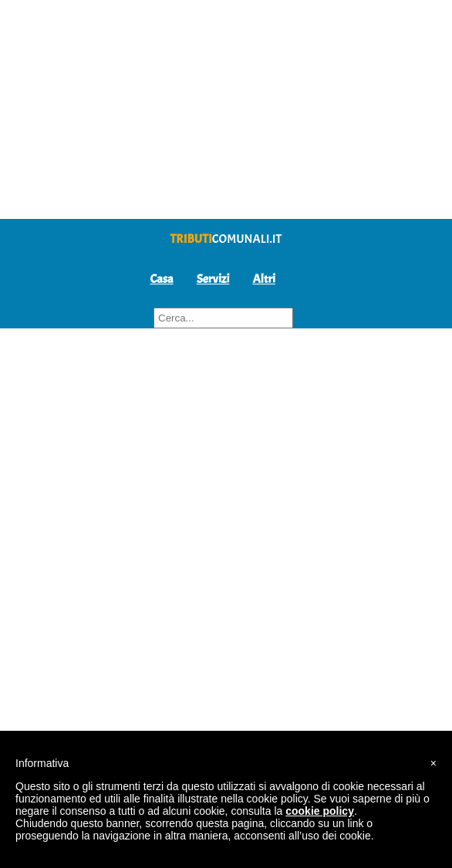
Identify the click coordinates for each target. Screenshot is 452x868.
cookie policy (320, 811)
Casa (162, 279)
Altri (264, 279)
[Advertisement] (226, 108)
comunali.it (226, 239)
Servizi (213, 279)
